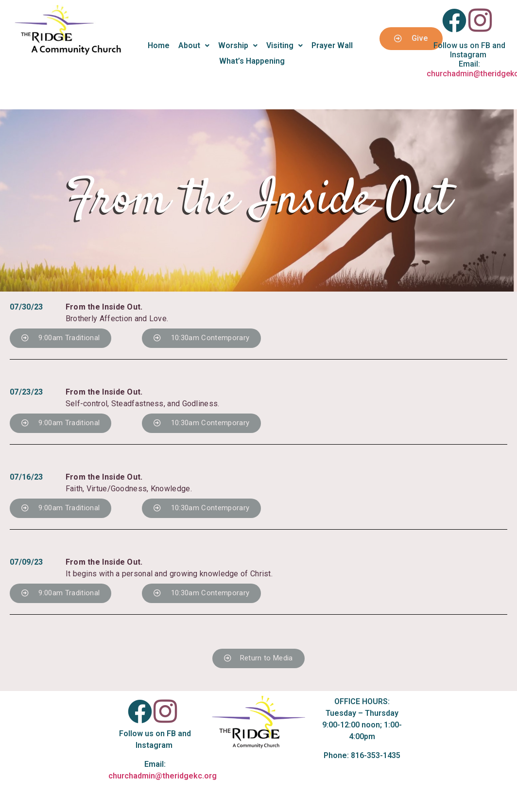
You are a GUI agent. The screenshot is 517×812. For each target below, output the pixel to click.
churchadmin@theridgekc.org (163, 776)
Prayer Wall (332, 45)
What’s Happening (252, 61)
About (194, 45)
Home (159, 45)
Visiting (284, 45)
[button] (60, 338)
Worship (238, 45)
